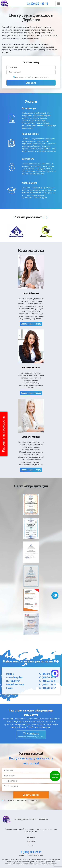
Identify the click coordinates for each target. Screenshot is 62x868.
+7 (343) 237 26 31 (47, 681)
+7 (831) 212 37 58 (47, 684)
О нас (31, 845)
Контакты (31, 841)
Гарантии (31, 837)
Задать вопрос (31, 795)
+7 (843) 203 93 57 (47, 688)
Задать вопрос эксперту (31, 324)
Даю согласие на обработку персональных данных (32, 77)
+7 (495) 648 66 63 (47, 674)
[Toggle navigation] (59, 4)
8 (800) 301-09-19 (31, 852)
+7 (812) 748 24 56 (47, 677)
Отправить (31, 83)
